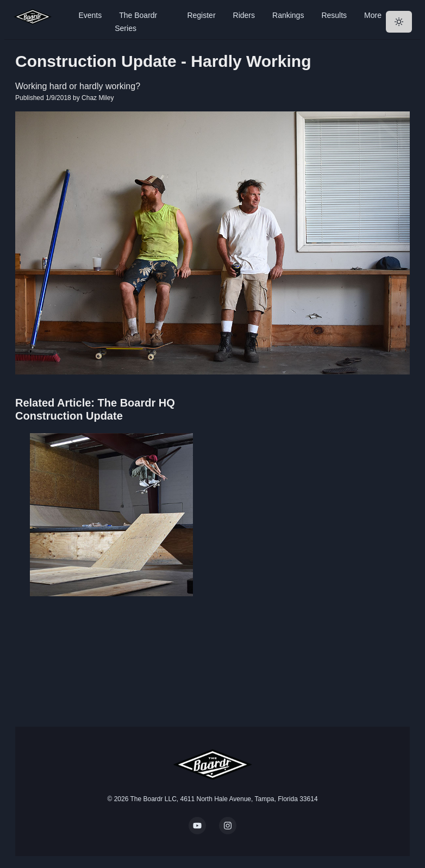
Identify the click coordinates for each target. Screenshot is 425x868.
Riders (244, 15)
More (373, 15)
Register (201, 15)
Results (334, 15)
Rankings (288, 15)
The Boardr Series (136, 22)
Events (90, 15)
